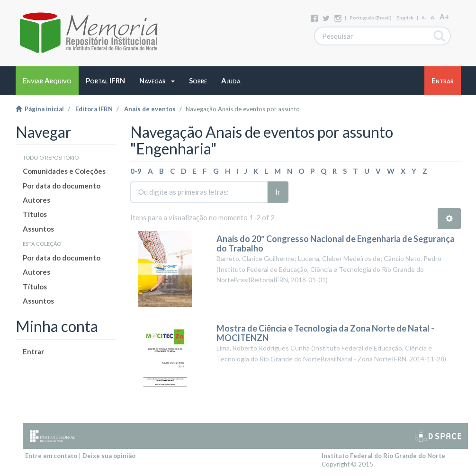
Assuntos (38, 229)
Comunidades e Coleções (64, 171)
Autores (36, 200)
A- (424, 18)
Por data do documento (62, 186)
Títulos (35, 214)
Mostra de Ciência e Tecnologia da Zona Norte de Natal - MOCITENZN (325, 333)
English (405, 18)
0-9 (136, 171)
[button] (157, 81)
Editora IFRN (94, 109)
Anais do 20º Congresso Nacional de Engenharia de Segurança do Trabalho (336, 243)
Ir (278, 192)
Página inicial (40, 109)
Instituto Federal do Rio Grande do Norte (383, 456)
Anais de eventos (150, 109)
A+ (444, 17)
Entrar (33, 351)
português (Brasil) (371, 18)
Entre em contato (51, 456)
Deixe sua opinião (109, 456)
